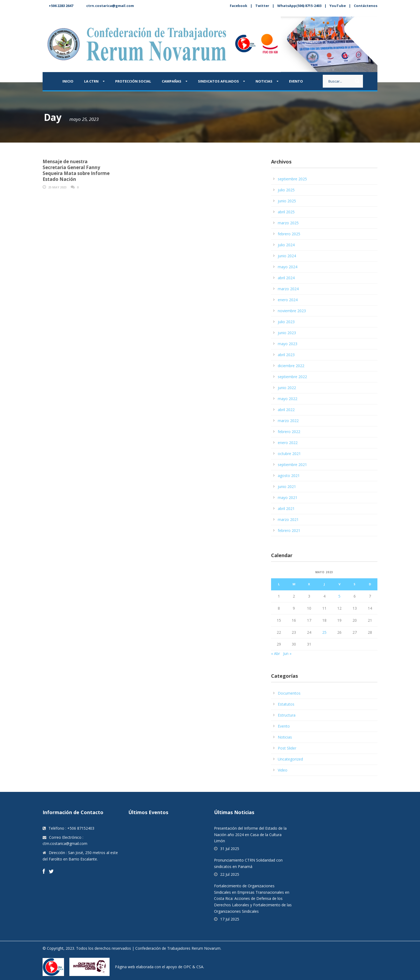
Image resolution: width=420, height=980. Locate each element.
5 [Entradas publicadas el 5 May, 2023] (339, 596)
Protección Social (133, 81)
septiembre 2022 (292, 377)
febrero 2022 (289, 432)
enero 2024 (288, 300)
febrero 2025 (289, 234)
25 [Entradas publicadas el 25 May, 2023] (324, 632)
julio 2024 (286, 245)
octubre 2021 (289, 454)
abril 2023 (286, 355)
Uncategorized (290, 759)
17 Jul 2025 (230, 919)
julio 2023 (286, 322)
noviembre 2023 (292, 311)
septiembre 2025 (292, 179)
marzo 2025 (288, 223)
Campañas (172, 81)
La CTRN (91, 81)
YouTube (338, 6)
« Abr (275, 653)
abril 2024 (286, 278)
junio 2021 (287, 487)
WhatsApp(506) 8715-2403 (299, 6)
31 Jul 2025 (230, 849)
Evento (296, 81)
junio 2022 (287, 388)
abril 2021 (286, 508)
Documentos (289, 693)
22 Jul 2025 (230, 874)
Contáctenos (366, 6)
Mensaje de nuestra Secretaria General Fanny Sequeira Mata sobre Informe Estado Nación (76, 170)
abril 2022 (286, 410)
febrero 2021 (289, 530)
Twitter (262, 6)
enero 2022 (288, 443)
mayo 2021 (288, 498)
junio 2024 (287, 256)
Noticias (264, 81)
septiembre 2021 (292, 465)
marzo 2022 (288, 421)
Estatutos (286, 704)
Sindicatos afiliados (218, 81)
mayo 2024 (288, 267)
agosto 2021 (289, 476)
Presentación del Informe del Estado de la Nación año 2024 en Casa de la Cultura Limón (250, 835)
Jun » (287, 653)
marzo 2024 (288, 289)
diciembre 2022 (291, 366)
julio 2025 (286, 190)
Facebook (239, 6)
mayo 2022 (288, 399)
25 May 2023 (57, 187)
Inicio (68, 81)
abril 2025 (286, 212)
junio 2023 (287, 333)
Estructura (287, 715)
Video (283, 770)
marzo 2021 (288, 519)
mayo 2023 (288, 344)
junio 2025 (287, 201)
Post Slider (287, 748)
